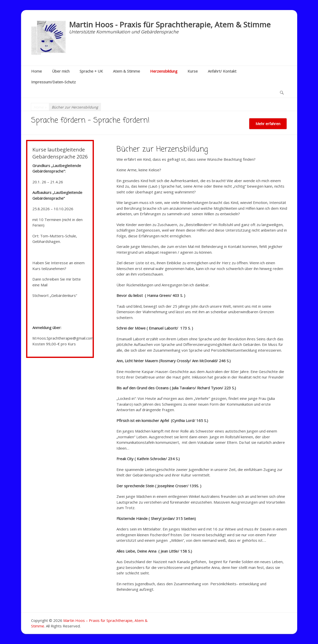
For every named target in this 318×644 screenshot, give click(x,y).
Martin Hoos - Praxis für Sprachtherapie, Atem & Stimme (170, 24)
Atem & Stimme (126, 71)
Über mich (61, 71)
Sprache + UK (91, 71)
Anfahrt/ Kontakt (222, 71)
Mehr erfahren (268, 124)
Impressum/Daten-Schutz (53, 82)
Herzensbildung (164, 71)
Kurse (193, 71)
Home (37, 71)
